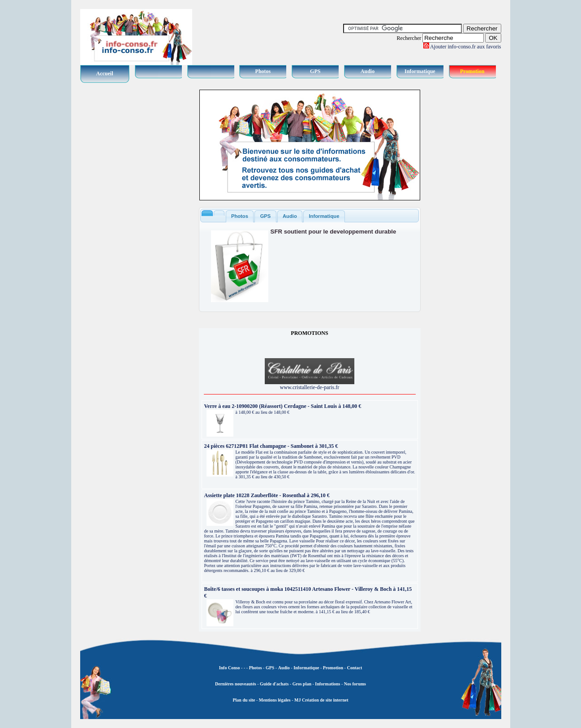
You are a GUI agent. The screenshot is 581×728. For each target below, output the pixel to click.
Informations (327, 684)
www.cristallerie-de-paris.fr (310, 385)
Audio (368, 71)
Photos (263, 71)
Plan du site (244, 700)
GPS (315, 71)
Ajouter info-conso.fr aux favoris (466, 47)
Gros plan (302, 684)
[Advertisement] (465, 224)
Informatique (420, 71)
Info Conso (230, 668)
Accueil (105, 74)
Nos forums (355, 684)
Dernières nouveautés (236, 684)
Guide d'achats (274, 684)
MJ (297, 700)
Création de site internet (324, 700)
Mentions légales (275, 700)
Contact (354, 668)
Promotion (472, 71)
